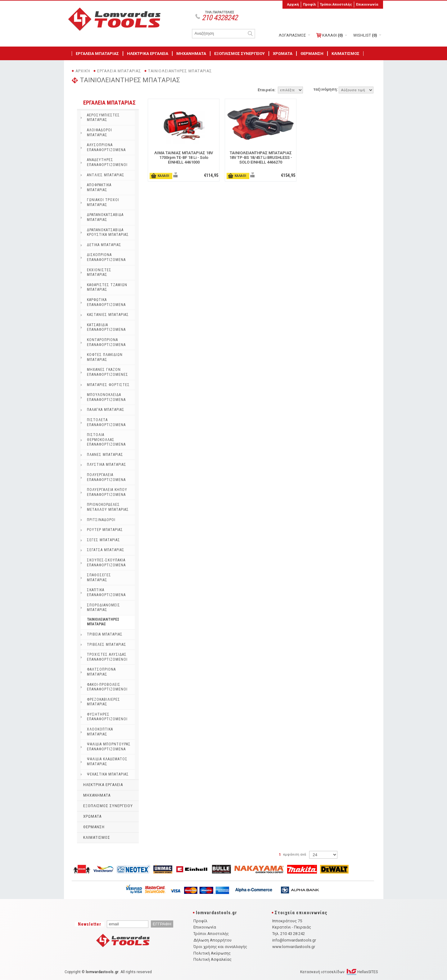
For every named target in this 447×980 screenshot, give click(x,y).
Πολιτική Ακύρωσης (212, 953)
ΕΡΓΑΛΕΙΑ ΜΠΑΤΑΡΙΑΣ (97, 54)
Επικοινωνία (367, 4)
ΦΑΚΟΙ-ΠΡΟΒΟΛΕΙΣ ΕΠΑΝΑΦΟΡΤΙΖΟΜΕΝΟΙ (107, 687)
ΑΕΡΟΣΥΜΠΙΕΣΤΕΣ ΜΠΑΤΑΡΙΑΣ (103, 118)
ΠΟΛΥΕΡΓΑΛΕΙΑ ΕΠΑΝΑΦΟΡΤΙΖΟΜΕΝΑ (106, 477)
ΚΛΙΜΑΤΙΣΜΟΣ (345, 54)
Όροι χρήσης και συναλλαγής (220, 947)
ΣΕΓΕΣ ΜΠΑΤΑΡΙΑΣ (104, 540)
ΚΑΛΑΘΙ (330, 35)
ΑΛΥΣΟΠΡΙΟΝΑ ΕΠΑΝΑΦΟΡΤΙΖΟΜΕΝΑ (106, 147)
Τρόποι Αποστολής (336, 4)
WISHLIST (365, 35)
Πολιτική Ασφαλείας (212, 959)
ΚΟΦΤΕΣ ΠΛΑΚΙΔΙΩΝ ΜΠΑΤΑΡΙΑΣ (105, 357)
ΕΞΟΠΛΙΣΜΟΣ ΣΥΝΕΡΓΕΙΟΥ (239, 54)
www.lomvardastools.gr (294, 947)
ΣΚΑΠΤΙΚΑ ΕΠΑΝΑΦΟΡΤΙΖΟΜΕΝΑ (106, 592)
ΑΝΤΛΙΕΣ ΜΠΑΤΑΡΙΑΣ (106, 175)
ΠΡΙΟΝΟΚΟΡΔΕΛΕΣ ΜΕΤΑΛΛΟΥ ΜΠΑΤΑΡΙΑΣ (108, 507)
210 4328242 (220, 18)
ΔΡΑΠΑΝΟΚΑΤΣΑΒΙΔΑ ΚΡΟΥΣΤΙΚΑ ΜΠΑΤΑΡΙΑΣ (108, 232)
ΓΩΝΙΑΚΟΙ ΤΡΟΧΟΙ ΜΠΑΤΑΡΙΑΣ (103, 202)
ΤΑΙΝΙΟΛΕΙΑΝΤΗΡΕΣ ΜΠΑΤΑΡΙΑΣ (180, 71)
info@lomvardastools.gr (294, 940)
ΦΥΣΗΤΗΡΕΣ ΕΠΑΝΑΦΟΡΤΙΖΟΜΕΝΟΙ (107, 717)
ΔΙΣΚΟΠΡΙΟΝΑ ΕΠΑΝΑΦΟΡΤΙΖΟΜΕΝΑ (106, 257)
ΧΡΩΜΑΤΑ (283, 54)
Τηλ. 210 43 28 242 (289, 934)
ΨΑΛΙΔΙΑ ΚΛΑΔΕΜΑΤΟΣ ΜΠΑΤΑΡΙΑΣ (107, 762)
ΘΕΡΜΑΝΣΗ (312, 54)
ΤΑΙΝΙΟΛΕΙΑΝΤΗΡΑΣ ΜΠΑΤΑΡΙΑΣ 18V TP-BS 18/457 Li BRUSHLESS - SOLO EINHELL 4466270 (261, 157)
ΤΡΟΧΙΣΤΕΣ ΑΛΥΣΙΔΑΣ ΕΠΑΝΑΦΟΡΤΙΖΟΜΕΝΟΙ (107, 657)
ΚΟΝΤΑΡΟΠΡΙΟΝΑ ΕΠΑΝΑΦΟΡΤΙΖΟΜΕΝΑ (106, 342)
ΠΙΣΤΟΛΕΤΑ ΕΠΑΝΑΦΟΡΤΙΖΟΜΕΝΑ (106, 422)
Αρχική (293, 4)
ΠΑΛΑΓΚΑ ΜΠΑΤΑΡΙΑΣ (106, 410)
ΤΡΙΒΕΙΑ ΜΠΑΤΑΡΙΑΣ (105, 634)
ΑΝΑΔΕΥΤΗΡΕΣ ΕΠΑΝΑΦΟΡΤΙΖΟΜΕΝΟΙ (107, 162)
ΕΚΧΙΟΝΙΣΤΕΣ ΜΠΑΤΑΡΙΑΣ (99, 272)
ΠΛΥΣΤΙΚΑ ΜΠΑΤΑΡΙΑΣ (107, 465)
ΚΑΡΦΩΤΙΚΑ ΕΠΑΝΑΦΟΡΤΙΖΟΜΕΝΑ (106, 302)
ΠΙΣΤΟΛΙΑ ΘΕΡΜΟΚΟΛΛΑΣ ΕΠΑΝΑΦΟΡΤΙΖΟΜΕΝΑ (106, 440)
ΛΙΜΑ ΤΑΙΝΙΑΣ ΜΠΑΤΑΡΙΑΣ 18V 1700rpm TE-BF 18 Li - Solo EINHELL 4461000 (184, 157)
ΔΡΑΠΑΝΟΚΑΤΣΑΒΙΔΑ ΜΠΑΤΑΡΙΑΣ (105, 217)
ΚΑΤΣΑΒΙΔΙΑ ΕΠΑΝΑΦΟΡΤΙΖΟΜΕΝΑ (106, 327)
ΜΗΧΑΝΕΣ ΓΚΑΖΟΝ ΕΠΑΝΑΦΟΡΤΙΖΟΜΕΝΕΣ (108, 372)
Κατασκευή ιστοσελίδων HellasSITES (339, 972)
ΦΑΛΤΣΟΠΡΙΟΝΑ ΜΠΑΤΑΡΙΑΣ (101, 672)
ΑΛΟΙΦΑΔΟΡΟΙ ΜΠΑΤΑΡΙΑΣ (99, 133)
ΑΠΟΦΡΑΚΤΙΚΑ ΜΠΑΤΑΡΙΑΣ (99, 187)
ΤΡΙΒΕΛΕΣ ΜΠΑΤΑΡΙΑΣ (107, 645)
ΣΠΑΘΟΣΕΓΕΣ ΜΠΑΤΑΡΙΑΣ (99, 578)
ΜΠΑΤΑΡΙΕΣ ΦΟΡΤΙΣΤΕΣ (108, 385)
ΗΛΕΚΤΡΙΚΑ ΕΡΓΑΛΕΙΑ (148, 54)
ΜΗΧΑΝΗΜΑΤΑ (191, 54)
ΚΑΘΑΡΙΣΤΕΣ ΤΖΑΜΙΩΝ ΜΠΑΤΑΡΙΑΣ (107, 287)
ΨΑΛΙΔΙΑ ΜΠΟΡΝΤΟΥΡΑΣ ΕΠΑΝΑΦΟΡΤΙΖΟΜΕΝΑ (109, 747)
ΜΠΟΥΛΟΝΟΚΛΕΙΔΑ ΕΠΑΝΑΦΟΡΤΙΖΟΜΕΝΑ (106, 397)
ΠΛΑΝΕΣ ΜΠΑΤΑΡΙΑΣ (105, 455)
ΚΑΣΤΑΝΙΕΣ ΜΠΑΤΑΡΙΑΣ (108, 315)
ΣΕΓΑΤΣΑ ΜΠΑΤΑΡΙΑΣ (106, 550)
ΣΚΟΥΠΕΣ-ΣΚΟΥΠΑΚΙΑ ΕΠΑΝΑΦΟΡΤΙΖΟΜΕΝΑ (106, 563)
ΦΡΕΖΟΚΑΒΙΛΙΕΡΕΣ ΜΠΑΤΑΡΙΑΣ (104, 702)
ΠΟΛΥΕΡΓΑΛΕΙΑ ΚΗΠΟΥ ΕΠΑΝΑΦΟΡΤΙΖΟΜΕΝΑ (107, 492)
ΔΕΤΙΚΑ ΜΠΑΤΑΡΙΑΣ (104, 245)
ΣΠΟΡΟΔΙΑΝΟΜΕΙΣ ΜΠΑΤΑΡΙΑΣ (104, 608)
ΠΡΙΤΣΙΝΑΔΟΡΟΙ (101, 520)
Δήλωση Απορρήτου (212, 940)
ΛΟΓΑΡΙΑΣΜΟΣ (292, 35)
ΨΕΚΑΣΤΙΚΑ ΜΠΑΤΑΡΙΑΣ (108, 774)
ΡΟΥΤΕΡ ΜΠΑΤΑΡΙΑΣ (105, 530)
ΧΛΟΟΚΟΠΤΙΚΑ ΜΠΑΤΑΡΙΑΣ (100, 732)
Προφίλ (309, 4)
